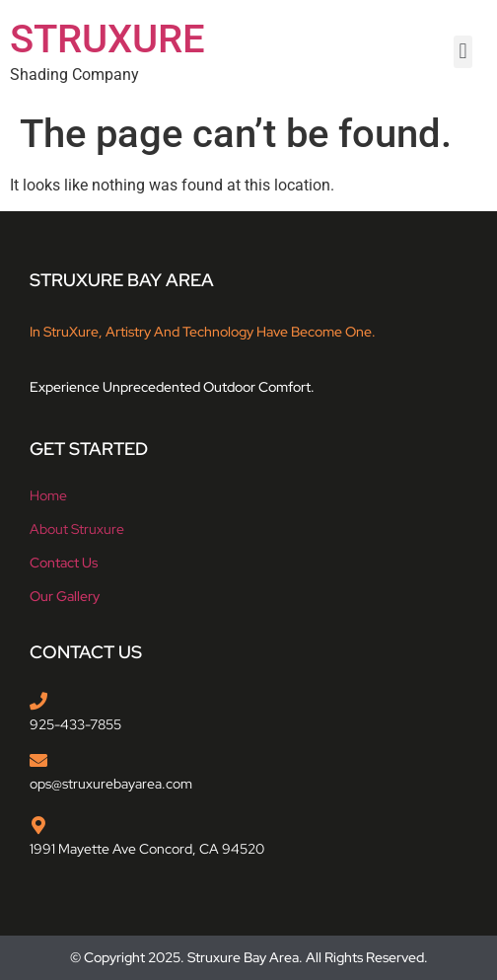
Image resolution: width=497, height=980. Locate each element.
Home (48, 495)
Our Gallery (65, 596)
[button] (463, 52)
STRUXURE (107, 39)
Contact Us (64, 563)
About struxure (77, 529)
